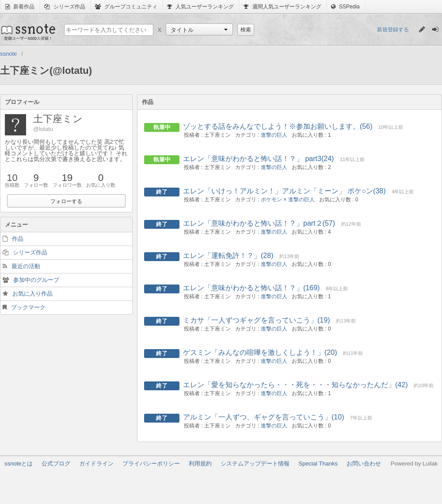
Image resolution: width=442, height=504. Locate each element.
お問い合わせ (364, 464)
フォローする (66, 201)
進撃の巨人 (274, 135)
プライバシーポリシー (151, 464)
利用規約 (200, 464)
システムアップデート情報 (255, 464)
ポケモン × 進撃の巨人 (288, 200)
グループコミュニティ (126, 7)
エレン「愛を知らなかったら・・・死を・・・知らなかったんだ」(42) (295, 385)
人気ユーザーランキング (200, 7)
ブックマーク (28, 307)
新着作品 (20, 7)
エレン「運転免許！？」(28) (228, 256)
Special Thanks (318, 464)
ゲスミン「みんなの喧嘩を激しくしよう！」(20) (260, 352)
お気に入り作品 (32, 294)
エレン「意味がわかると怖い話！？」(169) (251, 288)
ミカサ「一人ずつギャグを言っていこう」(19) (256, 320)
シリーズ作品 (65, 7)
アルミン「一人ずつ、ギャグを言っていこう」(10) (263, 417)
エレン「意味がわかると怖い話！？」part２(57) (259, 223)
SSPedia (345, 7)
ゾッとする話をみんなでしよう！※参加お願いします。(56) (278, 126)
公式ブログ (56, 464)
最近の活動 (26, 266)
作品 (18, 239)
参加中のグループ (36, 280)
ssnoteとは (19, 464)
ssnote (28, 32)
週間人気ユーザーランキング (282, 7)
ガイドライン (96, 464)
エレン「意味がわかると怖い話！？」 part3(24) (258, 159)
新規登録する (393, 30)
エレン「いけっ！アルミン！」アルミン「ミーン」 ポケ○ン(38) (284, 191)
